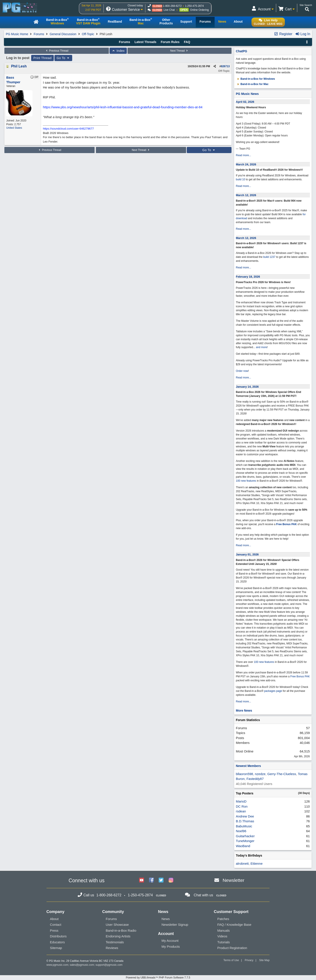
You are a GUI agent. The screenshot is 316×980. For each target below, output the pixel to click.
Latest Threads (145, 42)
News (166, 919)
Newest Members (248, 766)
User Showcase (117, 925)
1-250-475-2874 (194, 6)
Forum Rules (170, 42)
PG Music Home (17, 34)
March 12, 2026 (246, 195)
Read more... (243, 155)
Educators (57, 942)
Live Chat (169, 10)
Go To (63, 58)
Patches (223, 919)
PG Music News (247, 94)
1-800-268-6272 (172, 6)
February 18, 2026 (248, 277)
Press (54, 930)
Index (118, 51)
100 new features (246, 481)
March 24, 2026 (246, 164)
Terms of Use (231, 960)
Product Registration (232, 948)
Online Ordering (200, 10)
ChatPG (241, 51)
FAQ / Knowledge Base (234, 925)
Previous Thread (57, 51)
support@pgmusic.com (109, 965)
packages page (273, 691)
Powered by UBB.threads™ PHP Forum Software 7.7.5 (158, 978)
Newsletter (233, 880)
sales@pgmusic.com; (83, 965)
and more (261, 347)
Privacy (249, 960)
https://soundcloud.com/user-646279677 (68, 129)
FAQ (187, 42)
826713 (225, 66)
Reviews (112, 948)
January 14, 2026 (247, 387)
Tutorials (224, 942)
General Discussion (63, 34)
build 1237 (269, 257)
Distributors (58, 936)
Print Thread (42, 58)
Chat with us (203, 895)
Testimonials (115, 942)
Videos (222, 936)
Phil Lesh (19, 66)
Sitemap (56, 948)
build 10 (241, 179)
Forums (39, 34)
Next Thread (180, 51)
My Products (171, 947)
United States (14, 128)
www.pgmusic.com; (58, 965)
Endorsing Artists (118, 936)
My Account (170, 941)
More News (244, 711)
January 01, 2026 (247, 554)
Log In (303, 34)
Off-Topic (88, 34)
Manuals (224, 930)
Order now (242, 371)
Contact (56, 925)
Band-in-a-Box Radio (121, 930)
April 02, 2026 (245, 102)
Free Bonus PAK (287, 524)
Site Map (264, 960)
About (54, 919)
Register (283, 34)
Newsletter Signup (175, 925)
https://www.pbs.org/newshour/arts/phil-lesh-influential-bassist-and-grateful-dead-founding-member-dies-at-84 (123, 107)
